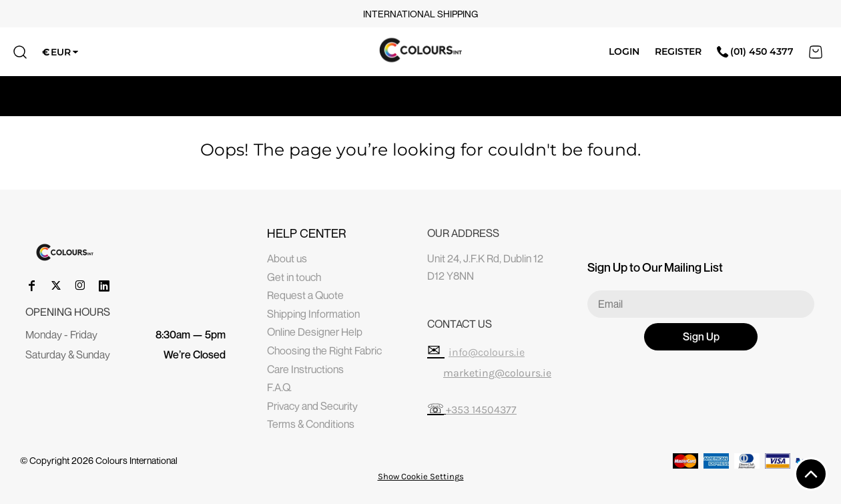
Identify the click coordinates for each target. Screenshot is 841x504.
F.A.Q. (279, 387)
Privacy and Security (312, 406)
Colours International (136, 460)
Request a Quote (305, 295)
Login (624, 51)
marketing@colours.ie (497, 373)
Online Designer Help (315, 332)
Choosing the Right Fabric (324, 350)
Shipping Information (313, 314)
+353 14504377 (481, 410)
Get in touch (294, 277)
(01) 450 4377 (755, 51)
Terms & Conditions (311, 424)
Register (678, 51)
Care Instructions (305, 369)
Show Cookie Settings (421, 476)
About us (287, 258)
